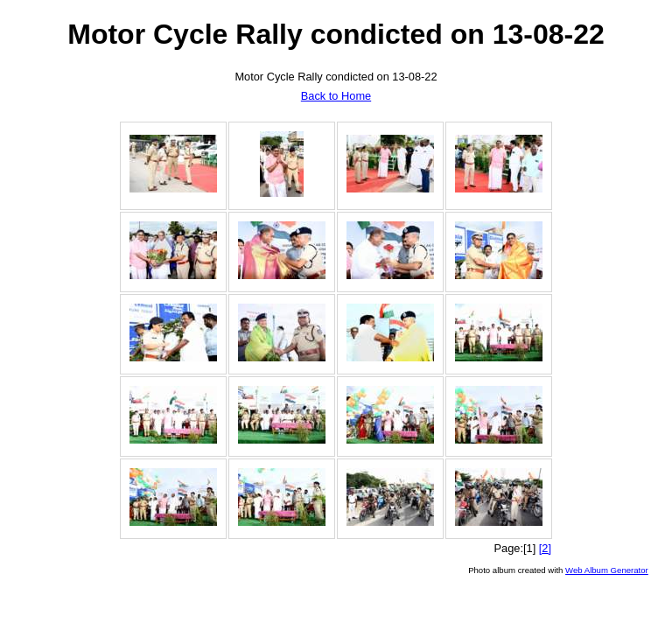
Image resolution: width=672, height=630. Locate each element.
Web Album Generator (607, 570)
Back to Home (336, 96)
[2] (545, 548)
